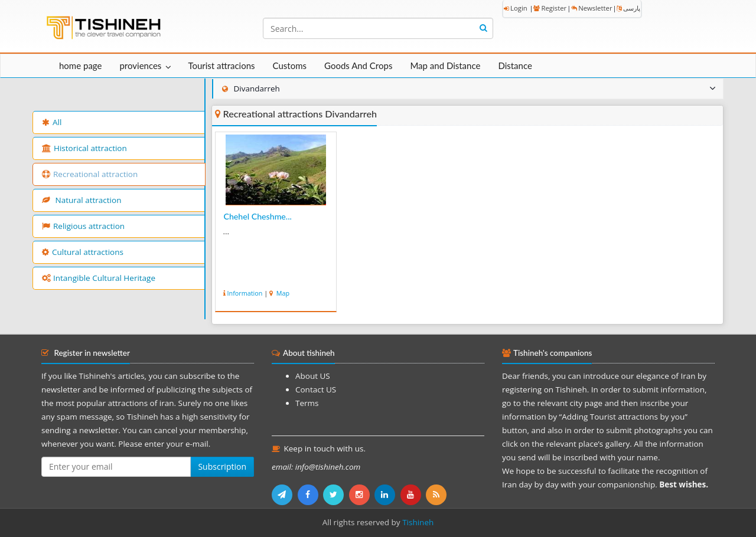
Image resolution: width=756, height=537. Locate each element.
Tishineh (418, 522)
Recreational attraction (90, 174)
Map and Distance (445, 66)
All (52, 122)
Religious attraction (83, 226)
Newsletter (592, 8)
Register (550, 8)
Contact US (316, 389)
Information (245, 293)
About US (313, 376)
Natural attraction (82, 200)
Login (516, 8)
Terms (307, 403)
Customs (290, 66)
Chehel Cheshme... (258, 216)
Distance (515, 66)
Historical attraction (84, 148)
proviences (140, 66)
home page (80, 66)
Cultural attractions (83, 252)
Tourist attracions (221, 66)
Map (282, 293)
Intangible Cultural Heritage (99, 278)
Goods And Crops (358, 66)
